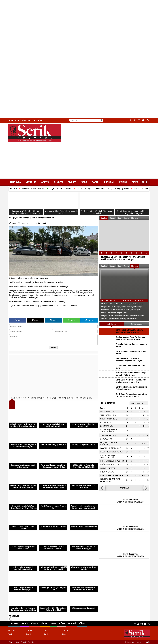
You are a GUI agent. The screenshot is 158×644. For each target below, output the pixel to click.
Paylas (18, 320)
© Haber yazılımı (137, 642)
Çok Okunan (112, 324)
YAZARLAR (31, 182)
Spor (84, 182)
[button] (102, 488)
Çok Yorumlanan (137, 324)
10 (147, 253)
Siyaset (72, 182)
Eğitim (123, 182)
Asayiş (45, 182)
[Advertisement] (79, 160)
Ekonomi (109, 182)
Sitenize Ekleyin (27, 642)
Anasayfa (14, 120)
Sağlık (96, 182)
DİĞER (135, 182)
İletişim (38, 120)
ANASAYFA (15, 182)
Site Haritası (14, 642)
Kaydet (53, 348)
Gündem (58, 182)
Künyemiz (27, 120)
